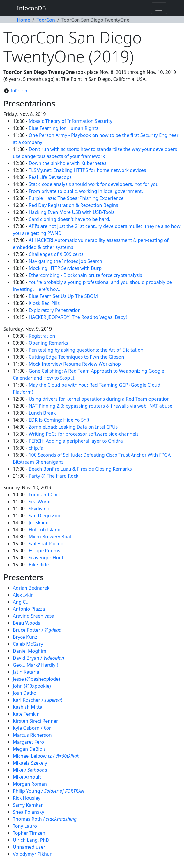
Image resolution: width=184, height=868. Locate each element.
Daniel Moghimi (30, 651)
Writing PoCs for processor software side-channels (83, 434)
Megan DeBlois (29, 749)
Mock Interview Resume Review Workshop (75, 364)
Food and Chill (44, 495)
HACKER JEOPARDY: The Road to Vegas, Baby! (78, 317)
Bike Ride (39, 565)
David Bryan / (38, 658)
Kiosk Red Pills (44, 303)
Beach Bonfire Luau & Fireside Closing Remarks (80, 469)
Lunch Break (42, 413)
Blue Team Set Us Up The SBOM (63, 296)
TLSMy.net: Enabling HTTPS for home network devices (87, 170)
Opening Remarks (48, 343)
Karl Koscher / (38, 700)
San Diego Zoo (44, 516)
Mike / (30, 770)
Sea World (40, 502)
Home (24, 20)
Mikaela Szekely (30, 763)
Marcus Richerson (32, 735)
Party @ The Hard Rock (53, 476)
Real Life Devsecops (50, 177)
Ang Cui (21, 602)
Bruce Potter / (37, 630)
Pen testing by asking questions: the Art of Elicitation (86, 350)
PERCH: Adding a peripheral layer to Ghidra (76, 441)
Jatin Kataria (26, 672)
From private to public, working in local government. (86, 191)
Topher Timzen (29, 833)
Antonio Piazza (29, 609)
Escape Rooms (44, 551)
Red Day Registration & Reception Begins (73, 205)
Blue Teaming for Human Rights (63, 128)
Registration (42, 336)
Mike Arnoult (27, 777)
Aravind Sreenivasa (34, 616)
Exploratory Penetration (55, 310)
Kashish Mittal (28, 707)
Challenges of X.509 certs (56, 254)
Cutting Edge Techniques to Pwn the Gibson (76, 357)
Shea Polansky (29, 812)
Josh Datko (24, 693)
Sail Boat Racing (46, 544)
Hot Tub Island (44, 530)
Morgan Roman (30, 784)
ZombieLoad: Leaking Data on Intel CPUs (73, 427)
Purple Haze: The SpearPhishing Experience (76, 198)
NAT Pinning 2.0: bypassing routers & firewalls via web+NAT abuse (100, 406)
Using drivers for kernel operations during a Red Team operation (99, 399)
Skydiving (39, 509)
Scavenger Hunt (46, 558)
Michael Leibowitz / (46, 756)
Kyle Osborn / (32, 728)
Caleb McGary (28, 644)
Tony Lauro (25, 826)
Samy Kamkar (28, 805)
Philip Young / (48, 791)
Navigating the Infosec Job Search (65, 261)
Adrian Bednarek (31, 588)
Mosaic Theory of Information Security (70, 121)
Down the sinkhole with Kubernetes (67, 163)
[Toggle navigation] (159, 8)
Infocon (19, 91)
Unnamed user (29, 847)
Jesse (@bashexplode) (36, 679)
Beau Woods (26, 623)
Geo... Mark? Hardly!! (35, 665)
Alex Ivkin (23, 595)
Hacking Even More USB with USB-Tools (71, 212)
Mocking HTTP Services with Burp (65, 268)
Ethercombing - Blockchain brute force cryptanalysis (85, 275)
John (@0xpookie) (32, 686)
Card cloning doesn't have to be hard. (69, 219)
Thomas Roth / (45, 819)
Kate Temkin (26, 714)
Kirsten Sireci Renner (36, 721)
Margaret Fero (28, 742)
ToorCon (46, 20)
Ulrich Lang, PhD (31, 840)
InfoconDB (31, 8)
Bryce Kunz (25, 637)
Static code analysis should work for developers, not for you (93, 184)
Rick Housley (27, 798)
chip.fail (37, 448)
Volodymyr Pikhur (32, 854)
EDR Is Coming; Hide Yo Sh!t (59, 420)
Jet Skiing (39, 523)
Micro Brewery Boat (50, 537)
